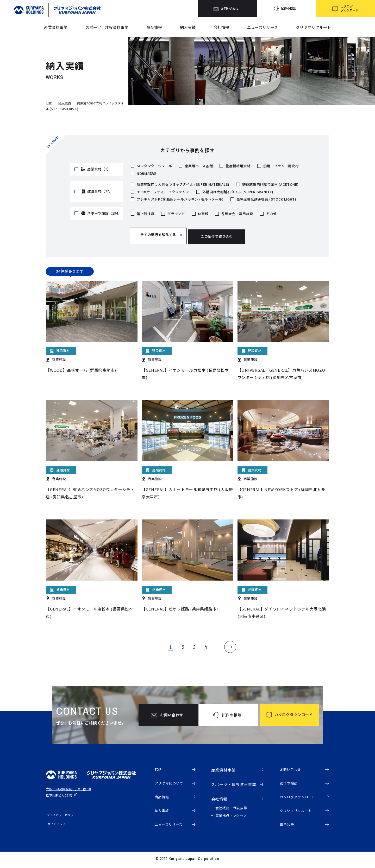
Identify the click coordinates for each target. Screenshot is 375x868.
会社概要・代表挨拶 (231, 806)
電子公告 (288, 826)
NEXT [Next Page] (234, 644)
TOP (49, 103)
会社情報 (221, 27)
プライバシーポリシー (61, 813)
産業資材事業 (56, 27)
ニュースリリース (262, 27)
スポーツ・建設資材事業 (107, 27)
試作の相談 (290, 783)
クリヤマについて (171, 783)
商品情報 (154, 27)
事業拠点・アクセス (231, 814)
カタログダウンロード (300, 797)
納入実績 (188, 27)
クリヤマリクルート (313, 27)
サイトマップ (55, 822)
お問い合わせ (292, 768)
